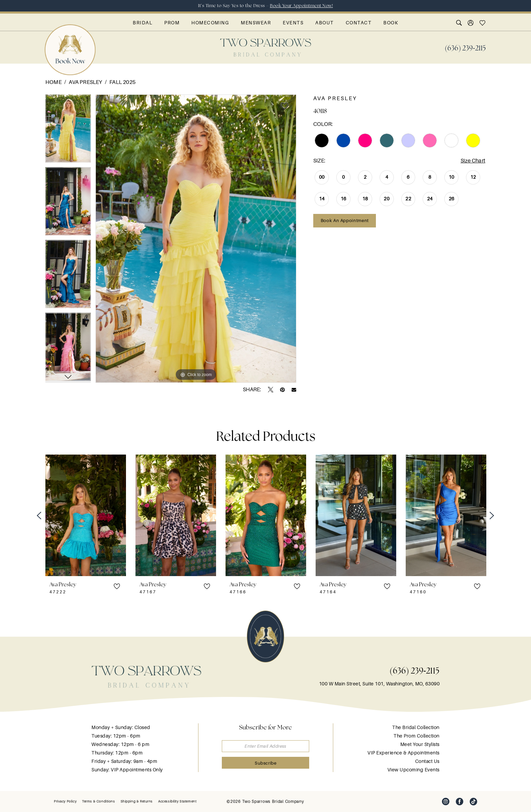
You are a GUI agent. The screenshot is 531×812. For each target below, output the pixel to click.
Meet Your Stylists (420, 744)
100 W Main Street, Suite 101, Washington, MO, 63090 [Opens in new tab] (379, 684)
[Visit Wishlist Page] (483, 23)
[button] (471, 23)
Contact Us (427, 761)
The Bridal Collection (416, 727)
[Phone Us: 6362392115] (465, 48)
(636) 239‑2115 (415, 671)
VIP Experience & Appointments (403, 753)
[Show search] (459, 23)
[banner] (266, 48)
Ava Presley (85, 82)
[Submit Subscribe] (265, 763)
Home (54, 82)
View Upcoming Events (413, 770)
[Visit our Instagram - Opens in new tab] (446, 802)
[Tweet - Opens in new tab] (271, 390)
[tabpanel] (68, 131)
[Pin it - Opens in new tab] (282, 390)
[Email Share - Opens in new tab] (294, 390)
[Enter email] (265, 746)
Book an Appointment (345, 221)
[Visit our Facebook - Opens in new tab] (460, 802)
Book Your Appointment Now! (301, 6)
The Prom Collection (417, 736)
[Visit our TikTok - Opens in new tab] (473, 802)
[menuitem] (465, 48)
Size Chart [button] (473, 161)
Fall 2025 (122, 82)
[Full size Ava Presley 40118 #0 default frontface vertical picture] (196, 239)
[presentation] (86, 515)
